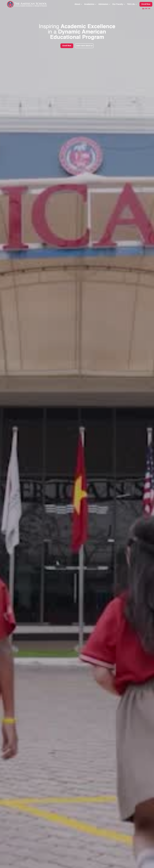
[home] (31, 4)
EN (143, 9)
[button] (78, 4)
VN (149, 9)
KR (146, 9)
